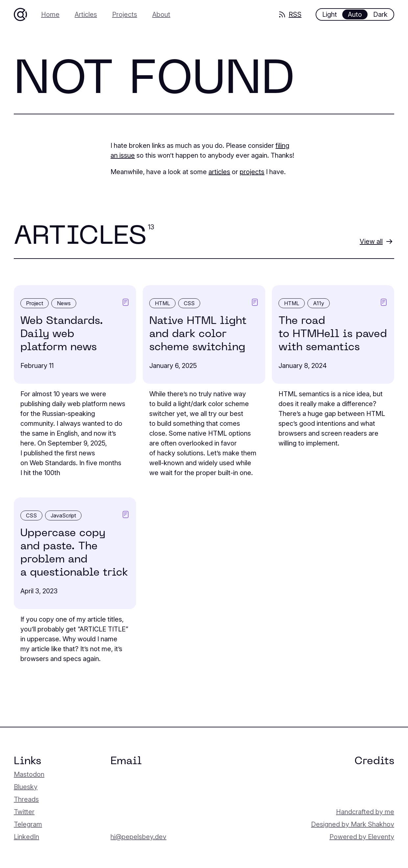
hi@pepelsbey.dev (138, 837)
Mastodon (29, 774)
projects (252, 172)
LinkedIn (26, 837)
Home (50, 14)
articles (219, 172)
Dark (380, 14)
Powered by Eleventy (362, 837)
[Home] (20, 14)
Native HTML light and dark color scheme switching (198, 334)
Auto (355, 14)
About (161, 14)
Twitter (24, 812)
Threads (26, 799)
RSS (290, 14)
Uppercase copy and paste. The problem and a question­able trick (74, 553)
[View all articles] (376, 241)
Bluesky (26, 787)
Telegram (28, 824)
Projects (125, 14)
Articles (86, 14)
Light (330, 14)
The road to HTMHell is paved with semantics (333, 334)
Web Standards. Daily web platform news (62, 334)
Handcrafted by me (365, 812)
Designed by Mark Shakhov (353, 824)
